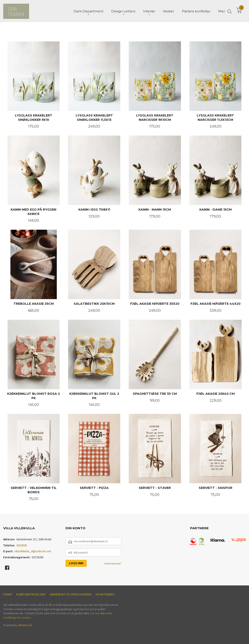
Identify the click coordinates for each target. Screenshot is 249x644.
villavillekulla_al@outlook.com (33, 551)
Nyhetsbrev (105, 594)
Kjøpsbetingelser (31, 594)
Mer (222, 11)
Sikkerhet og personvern (71, 594)
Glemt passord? (113, 563)
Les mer (95, 613)
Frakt (8, 594)
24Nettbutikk (25, 625)
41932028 (21, 545)
